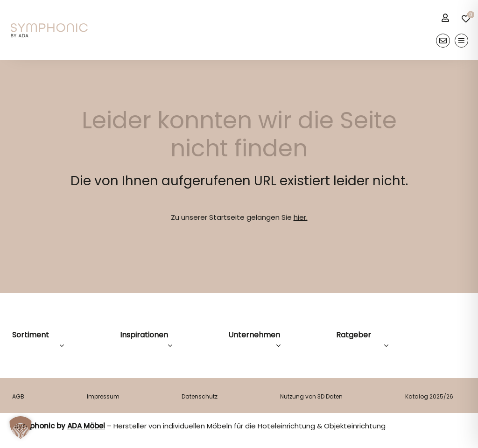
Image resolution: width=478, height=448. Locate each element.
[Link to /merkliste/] (466, 19)
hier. (301, 217)
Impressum (103, 396)
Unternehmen (254, 335)
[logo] (49, 27)
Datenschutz (200, 396)
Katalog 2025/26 (429, 396)
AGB (18, 396)
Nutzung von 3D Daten (311, 396)
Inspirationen (144, 335)
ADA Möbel (86, 426)
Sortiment (31, 335)
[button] (21, 427)
